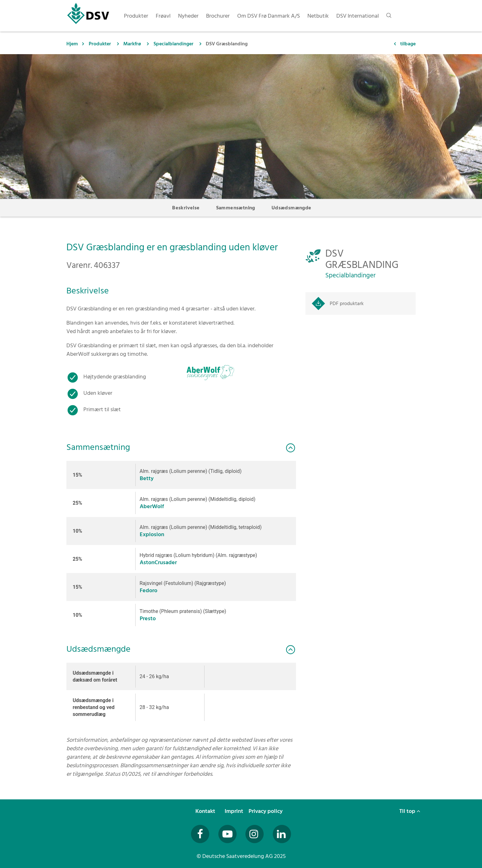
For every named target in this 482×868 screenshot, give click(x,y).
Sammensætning (236, 208)
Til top (410, 811)
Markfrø (132, 44)
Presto (148, 618)
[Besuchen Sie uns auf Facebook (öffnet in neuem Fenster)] (200, 834)
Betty (147, 478)
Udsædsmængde (291, 208)
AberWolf (152, 506)
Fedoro (149, 590)
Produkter (100, 44)
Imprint (235, 811)
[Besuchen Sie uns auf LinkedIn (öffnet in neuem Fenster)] (282, 834)
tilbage (408, 44)
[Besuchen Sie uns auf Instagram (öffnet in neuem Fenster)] (255, 834)
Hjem (72, 44)
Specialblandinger (174, 44)
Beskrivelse (186, 208)
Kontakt (206, 811)
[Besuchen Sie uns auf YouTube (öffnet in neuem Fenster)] (227, 834)
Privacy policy (266, 811)
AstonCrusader (158, 562)
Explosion (152, 534)
